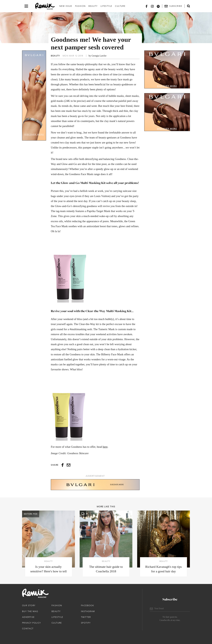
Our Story (29, 605)
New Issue (66, 6)
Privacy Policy (32, 623)
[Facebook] (146, 6)
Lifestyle (106, 6)
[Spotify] (158, 6)
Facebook (87, 605)
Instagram (88, 611)
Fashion (80, 6)
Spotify (86, 623)
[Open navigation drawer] (26, 6)
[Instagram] (152, 6)
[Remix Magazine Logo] (45, 6)
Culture (120, 6)
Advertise (28, 617)
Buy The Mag (30, 611)
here (105, 447)
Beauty (93, 6)
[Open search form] (188, 6)
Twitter (86, 617)
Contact (28, 629)
